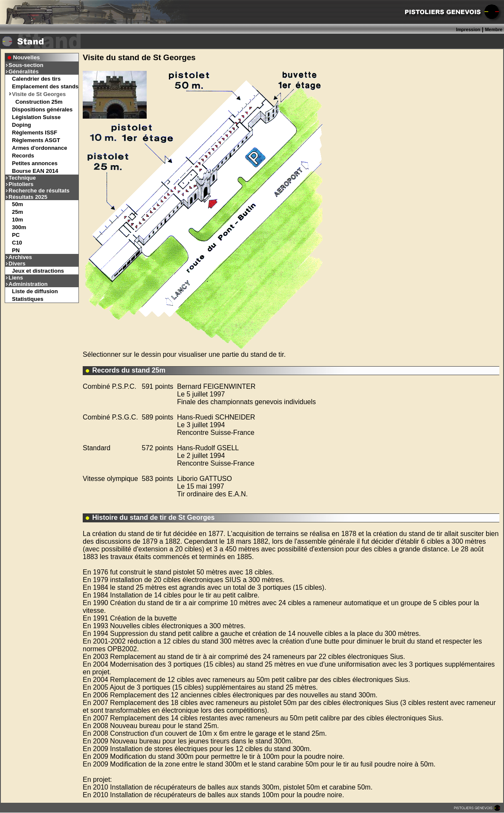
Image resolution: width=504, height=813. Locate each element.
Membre (494, 29)
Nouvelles (27, 57)
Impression (468, 29)
